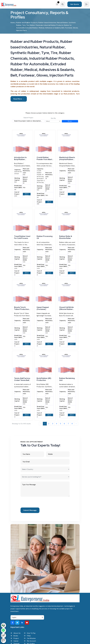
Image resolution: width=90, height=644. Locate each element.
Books (14, 636)
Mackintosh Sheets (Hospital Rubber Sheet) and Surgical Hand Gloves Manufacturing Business (67, 158)
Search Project (28, 118)
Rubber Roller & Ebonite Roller (66, 237)
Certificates (30, 638)
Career (15, 641)
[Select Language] (27, 617)
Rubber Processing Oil (45, 237)
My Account (30, 641)
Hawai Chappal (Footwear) (43, 308)
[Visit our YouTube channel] (27, 623)
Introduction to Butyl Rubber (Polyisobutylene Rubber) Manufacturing (21, 158)
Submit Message (30, 510)
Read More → (19, 99)
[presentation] (36, 503)
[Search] (63, 4)
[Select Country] (45, 469)
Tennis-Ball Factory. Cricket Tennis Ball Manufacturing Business (22, 379)
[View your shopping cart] (58, 4)
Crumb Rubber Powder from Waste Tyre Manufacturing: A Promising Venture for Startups (45, 158)
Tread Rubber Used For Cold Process (22, 237)
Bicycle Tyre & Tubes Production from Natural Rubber (22, 308)
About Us (15, 633)
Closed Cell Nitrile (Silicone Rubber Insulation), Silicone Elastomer (67, 308)
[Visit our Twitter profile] (17, 623)
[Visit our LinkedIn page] (22, 623)
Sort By (53, 118)
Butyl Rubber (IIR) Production (44, 379)
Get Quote (75, 4)
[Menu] (87, 4)
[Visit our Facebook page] (13, 623)
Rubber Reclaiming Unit (67, 379)
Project (15, 638)
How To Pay (30, 633)
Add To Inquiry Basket (27, 194)
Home (13, 23)
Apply (70, 121)
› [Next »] (76, 424)
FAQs (27, 636)
